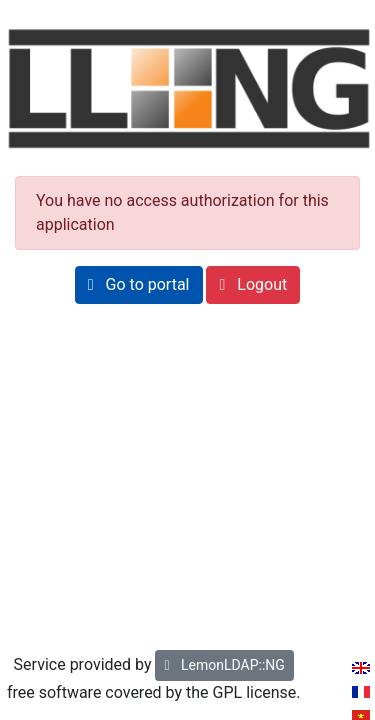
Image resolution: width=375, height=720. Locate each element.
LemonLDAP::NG (224, 665)
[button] (139, 285)
